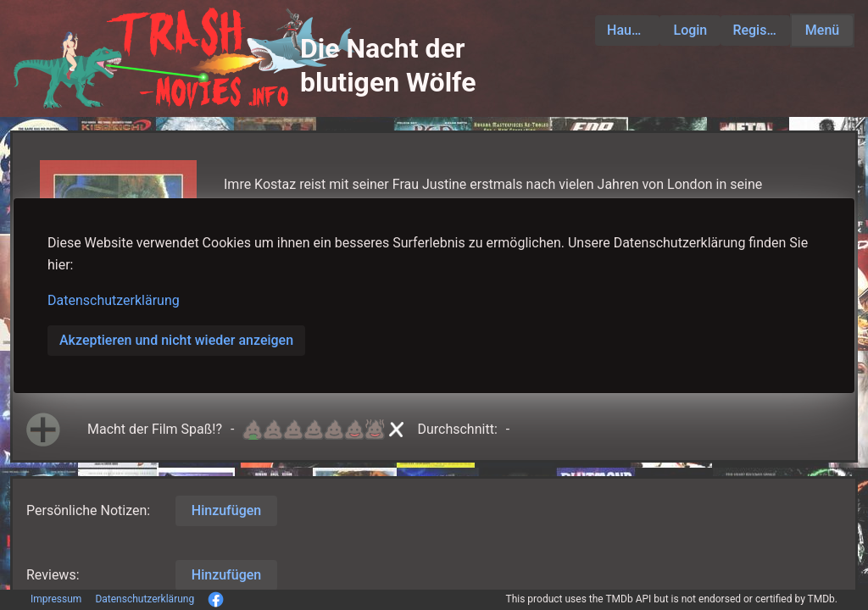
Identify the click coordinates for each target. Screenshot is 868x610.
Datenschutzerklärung (114, 300)
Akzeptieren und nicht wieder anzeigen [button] (176, 340)
